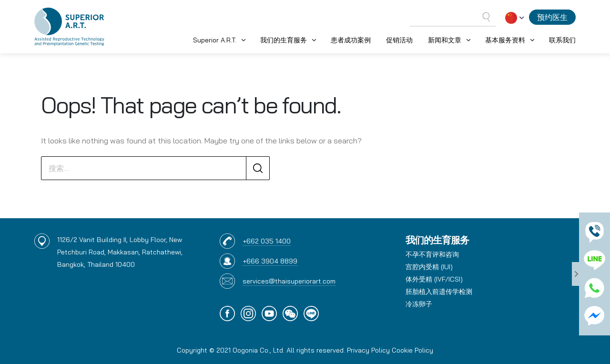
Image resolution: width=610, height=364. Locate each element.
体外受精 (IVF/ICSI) (434, 279)
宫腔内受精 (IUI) (429, 267)
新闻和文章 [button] (445, 40)
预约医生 (552, 17)
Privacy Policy (368, 350)
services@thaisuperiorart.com (289, 281)
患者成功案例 (351, 40)
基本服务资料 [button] (505, 40)
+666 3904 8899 (270, 261)
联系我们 (562, 40)
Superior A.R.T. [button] (215, 40)
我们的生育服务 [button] (284, 40)
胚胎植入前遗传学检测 (439, 292)
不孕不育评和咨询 (432, 254)
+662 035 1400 (267, 241)
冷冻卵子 (419, 304)
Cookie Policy (412, 350)
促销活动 (399, 40)
